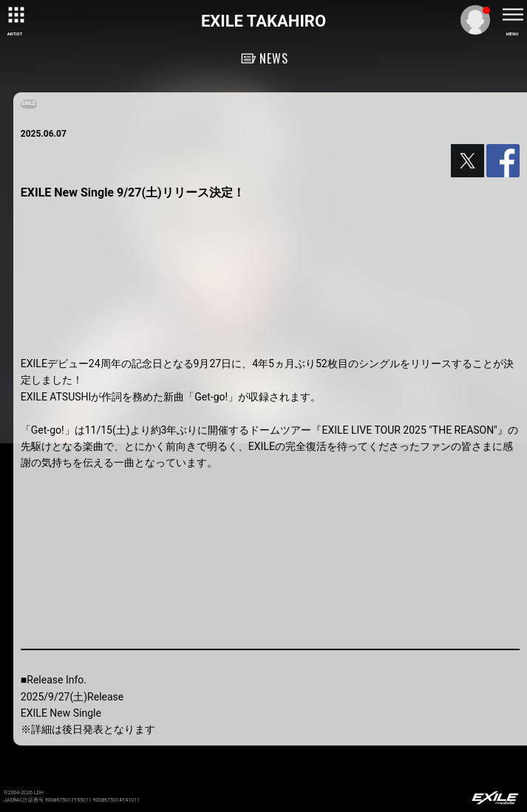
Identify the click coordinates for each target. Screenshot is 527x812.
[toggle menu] (512, 15)
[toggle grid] (15, 15)
